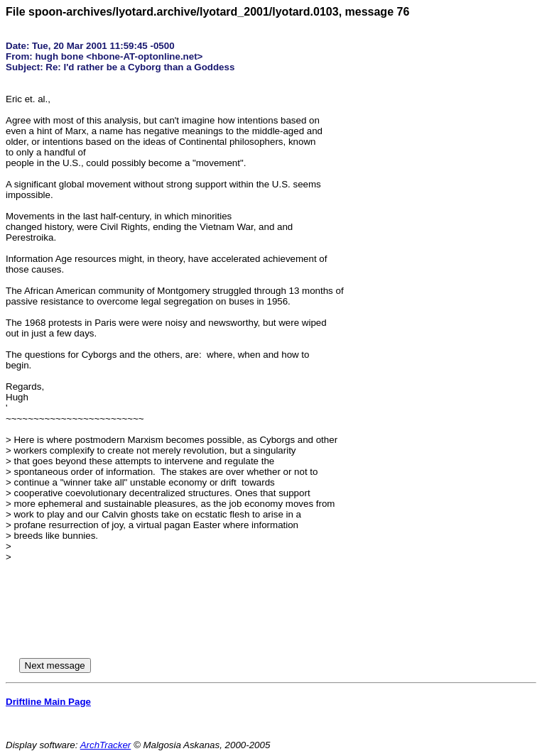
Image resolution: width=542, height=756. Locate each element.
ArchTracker (106, 745)
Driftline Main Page (48, 702)
